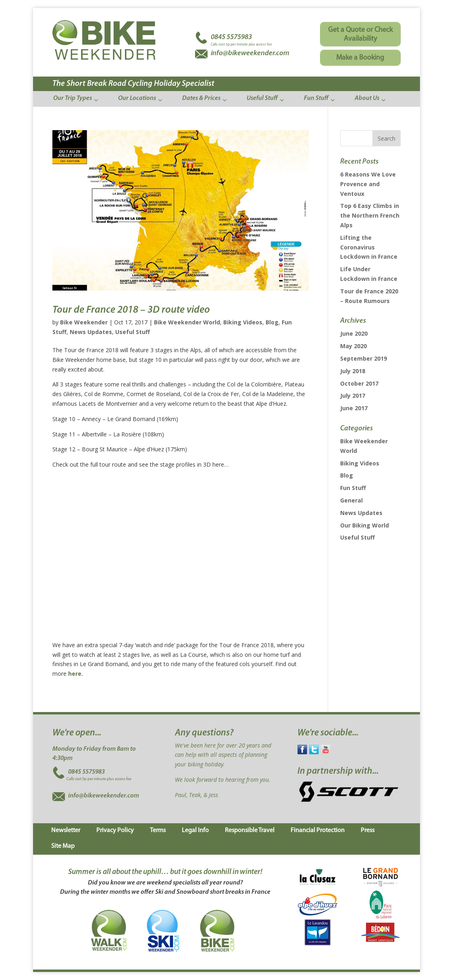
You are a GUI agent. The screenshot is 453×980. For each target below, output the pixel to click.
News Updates (91, 332)
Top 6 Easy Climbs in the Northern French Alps (370, 215)
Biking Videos (243, 322)
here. (76, 674)
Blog (272, 322)
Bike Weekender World (187, 322)
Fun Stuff (353, 488)
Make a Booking (360, 58)
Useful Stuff (133, 332)
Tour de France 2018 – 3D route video (131, 310)
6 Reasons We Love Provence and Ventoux (368, 184)
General (351, 500)
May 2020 (353, 346)
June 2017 (354, 408)
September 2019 (364, 358)
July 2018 (353, 371)
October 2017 (359, 383)
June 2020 (354, 333)
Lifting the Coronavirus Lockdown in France (369, 247)
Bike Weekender (84, 322)
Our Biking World (365, 525)
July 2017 (353, 396)
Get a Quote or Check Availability (360, 34)
